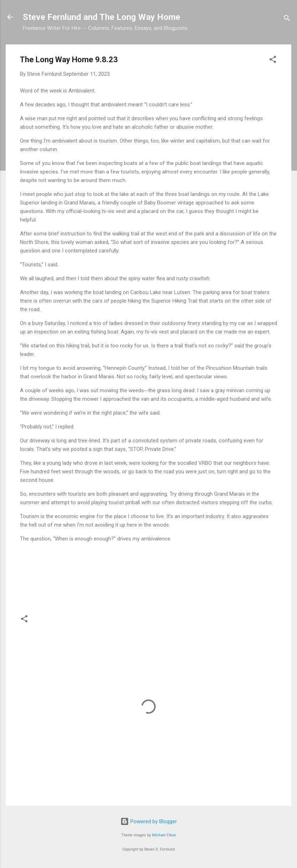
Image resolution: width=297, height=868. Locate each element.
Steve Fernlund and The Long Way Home (101, 17)
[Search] (287, 19)
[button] (273, 61)
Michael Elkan (164, 835)
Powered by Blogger (149, 821)
